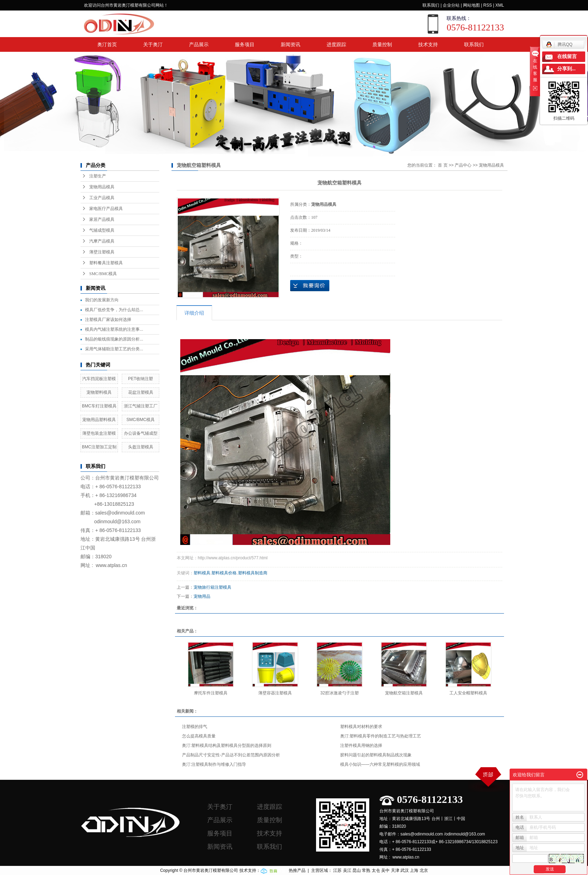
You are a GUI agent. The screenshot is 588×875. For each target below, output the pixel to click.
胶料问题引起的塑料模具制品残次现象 (376, 755)
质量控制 (382, 44)
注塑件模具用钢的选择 (361, 745)
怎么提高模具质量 (199, 736)
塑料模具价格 (224, 573)
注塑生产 (98, 176)
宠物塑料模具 (99, 392)
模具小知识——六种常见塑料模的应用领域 (380, 764)
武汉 (405, 870)
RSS (488, 5)
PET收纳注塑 (141, 379)
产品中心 (463, 165)
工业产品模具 (102, 198)
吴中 (385, 870)
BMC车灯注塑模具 (99, 406)
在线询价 (310, 286)
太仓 (376, 870)
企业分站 (451, 5)
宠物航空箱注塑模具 (404, 693)
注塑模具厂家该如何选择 (108, 320)
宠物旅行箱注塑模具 (212, 587)
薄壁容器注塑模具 (275, 693)
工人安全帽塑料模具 (468, 693)
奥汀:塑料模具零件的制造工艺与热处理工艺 (381, 736)
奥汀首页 (107, 44)
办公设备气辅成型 (141, 433)
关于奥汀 (153, 44)
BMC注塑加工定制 (99, 447)
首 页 (443, 165)
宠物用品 (202, 596)
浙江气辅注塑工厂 (141, 406)
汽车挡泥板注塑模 (99, 379)
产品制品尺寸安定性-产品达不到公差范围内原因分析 (231, 755)
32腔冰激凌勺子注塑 (339, 693)
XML (500, 5)
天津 (395, 870)
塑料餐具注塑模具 (106, 263)
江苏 (337, 870)
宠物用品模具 (102, 187)
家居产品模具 (102, 219)
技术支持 (428, 44)
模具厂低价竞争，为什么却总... (114, 310)
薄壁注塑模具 (102, 252)
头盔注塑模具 (141, 447)
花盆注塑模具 (141, 392)
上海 (414, 870)
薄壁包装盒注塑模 (99, 433)
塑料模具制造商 (253, 573)
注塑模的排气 (195, 727)
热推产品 (297, 870)
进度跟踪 (336, 44)
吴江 (347, 870)
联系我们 (431, 5)
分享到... (566, 69)
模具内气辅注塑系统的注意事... (114, 329)
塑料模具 (202, 573)
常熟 (366, 870)
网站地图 (471, 5)
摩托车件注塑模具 (211, 693)
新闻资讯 (290, 44)
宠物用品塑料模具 (99, 420)
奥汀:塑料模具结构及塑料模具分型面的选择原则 (227, 745)
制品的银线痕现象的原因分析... (114, 339)
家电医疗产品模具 (106, 209)
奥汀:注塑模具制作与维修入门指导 (214, 764)
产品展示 (199, 44)
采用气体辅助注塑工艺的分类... (114, 349)
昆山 (357, 870)
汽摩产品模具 (102, 241)
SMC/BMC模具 (103, 274)
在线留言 (567, 57)
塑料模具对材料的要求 (361, 727)
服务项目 (245, 44)
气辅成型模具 (102, 230)
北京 (424, 870)
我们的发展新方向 (102, 300)
